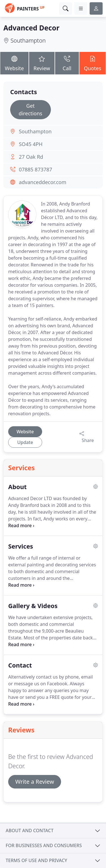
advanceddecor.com (43, 182)
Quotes (93, 63)
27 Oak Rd (31, 157)
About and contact (30, 831)
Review (42, 63)
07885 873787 (36, 169)
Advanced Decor (31, 28)
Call (67, 63)
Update (25, 442)
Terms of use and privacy (36, 860)
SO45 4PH (31, 144)
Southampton (28, 40)
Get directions (30, 110)
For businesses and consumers (44, 845)
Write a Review (35, 782)
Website (14, 63)
